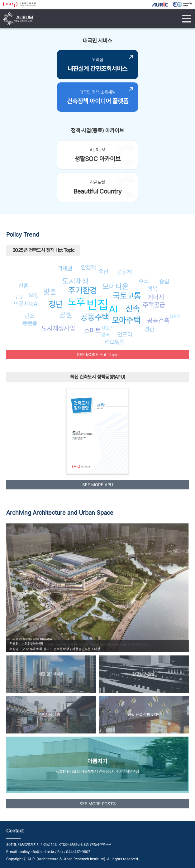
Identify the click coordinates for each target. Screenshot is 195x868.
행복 (152, 289)
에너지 (156, 297)
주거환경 (83, 290)
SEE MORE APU (98, 485)
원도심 (107, 328)
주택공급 (154, 305)
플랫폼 (30, 323)
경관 (149, 329)
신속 (133, 309)
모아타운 (116, 286)
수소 (144, 281)
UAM (175, 316)
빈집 (97, 304)
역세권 (65, 268)
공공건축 (158, 320)
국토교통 (127, 296)
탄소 (29, 316)
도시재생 (75, 281)
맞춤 (50, 292)
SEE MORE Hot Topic (98, 355)
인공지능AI (26, 304)
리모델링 (115, 342)
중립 (164, 281)
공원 (66, 315)
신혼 (23, 286)
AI (113, 309)
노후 (77, 302)
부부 (19, 296)
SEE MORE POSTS (98, 804)
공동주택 (95, 317)
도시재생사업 (58, 328)
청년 (56, 304)
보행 (34, 295)
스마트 (93, 330)
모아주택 (126, 320)
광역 (106, 335)
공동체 (124, 272)
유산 (103, 272)
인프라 (125, 334)
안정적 (88, 267)
